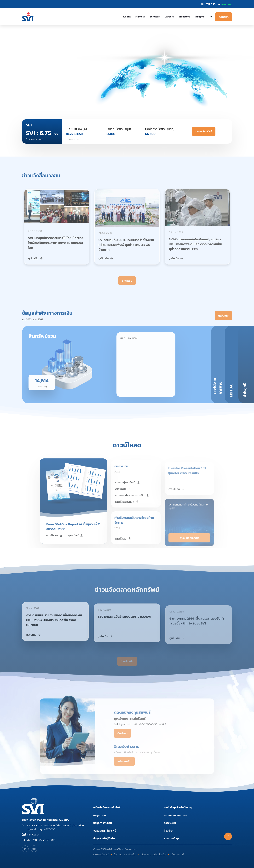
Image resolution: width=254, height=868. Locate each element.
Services (155, 17)
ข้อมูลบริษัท (100, 815)
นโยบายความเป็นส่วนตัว (153, 854)
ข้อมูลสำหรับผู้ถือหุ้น (104, 838)
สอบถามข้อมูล (172, 838)
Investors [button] (184, 17)
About (127, 17)
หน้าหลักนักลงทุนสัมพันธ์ (107, 807)
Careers (169, 17)
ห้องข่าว (168, 831)
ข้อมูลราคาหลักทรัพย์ (105, 831)
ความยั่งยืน (170, 823)
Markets (140, 17)
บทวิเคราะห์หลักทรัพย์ (176, 815)
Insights (200, 17)
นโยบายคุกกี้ (177, 854)
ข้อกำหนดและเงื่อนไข (124, 854)
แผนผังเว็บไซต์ (101, 854)
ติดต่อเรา (224, 17)
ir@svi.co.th (33, 834)
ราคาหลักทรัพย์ (204, 131)
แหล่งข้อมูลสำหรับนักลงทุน (179, 807)
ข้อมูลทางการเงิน (103, 823)
